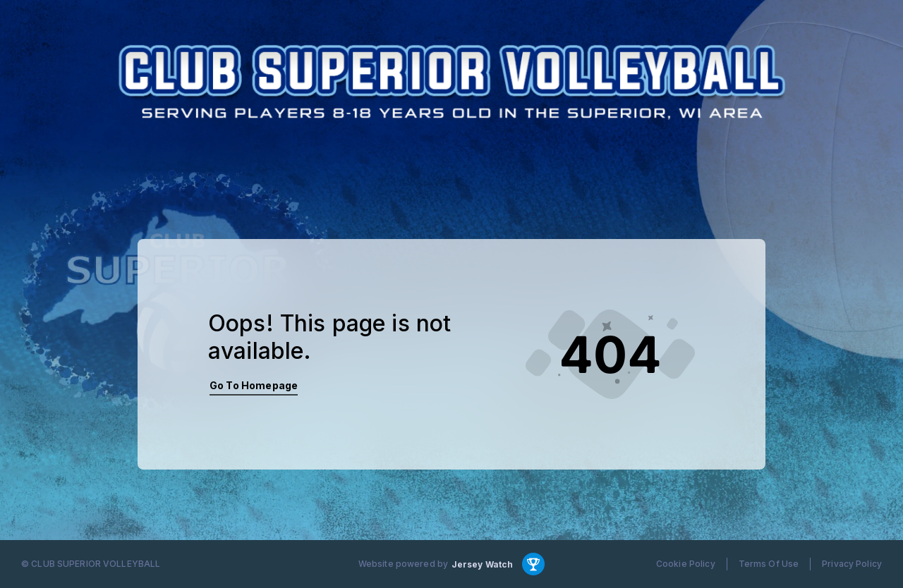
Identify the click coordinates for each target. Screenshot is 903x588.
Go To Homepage (254, 385)
